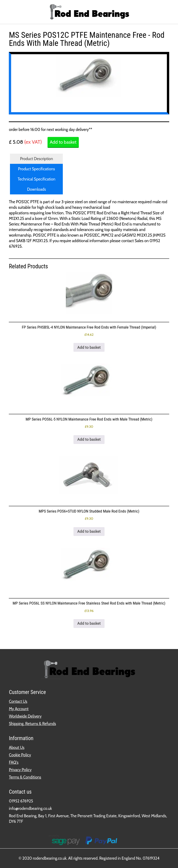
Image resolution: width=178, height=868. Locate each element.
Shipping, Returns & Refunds (32, 724)
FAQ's (14, 762)
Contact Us (18, 701)
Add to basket (63, 142)
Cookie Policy (20, 755)
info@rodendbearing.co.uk (30, 808)
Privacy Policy (20, 770)
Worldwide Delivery (25, 716)
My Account (19, 709)
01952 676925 (21, 801)
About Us (17, 748)
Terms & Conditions (25, 777)
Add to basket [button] (89, 347)
